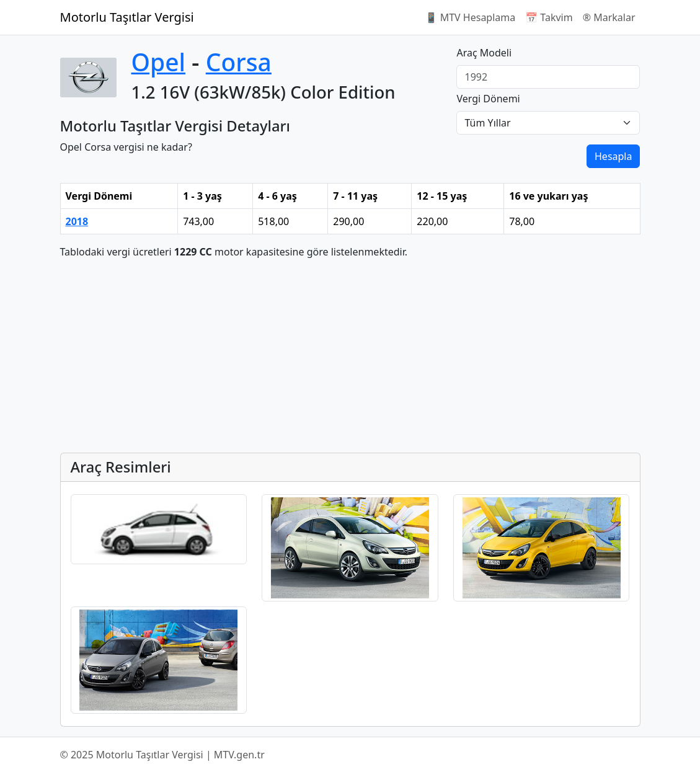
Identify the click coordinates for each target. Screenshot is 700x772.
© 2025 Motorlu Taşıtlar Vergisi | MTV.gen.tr (162, 755)
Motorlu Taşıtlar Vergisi (127, 17)
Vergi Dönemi (488, 99)
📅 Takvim (549, 17)
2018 (77, 221)
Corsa (239, 62)
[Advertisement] (350, 356)
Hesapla (613, 156)
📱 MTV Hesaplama (471, 17)
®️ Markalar (609, 17)
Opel (159, 62)
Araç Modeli (484, 53)
